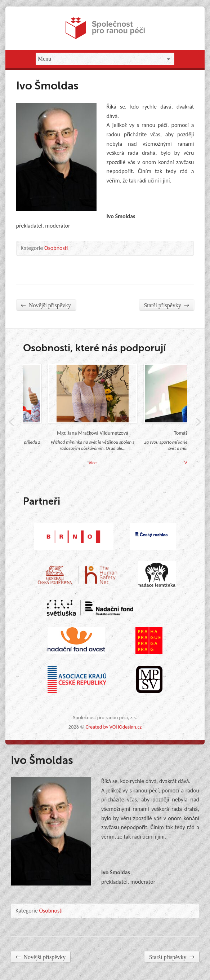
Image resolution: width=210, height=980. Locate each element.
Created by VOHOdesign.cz (113, 727)
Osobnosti (56, 248)
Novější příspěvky (46, 305)
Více (94, 463)
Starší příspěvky (166, 305)
